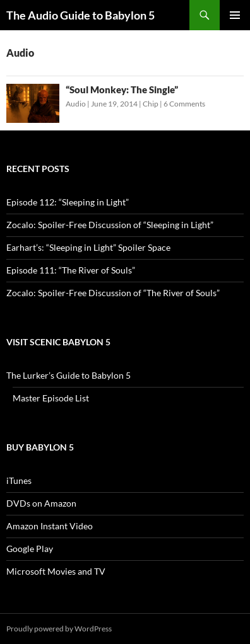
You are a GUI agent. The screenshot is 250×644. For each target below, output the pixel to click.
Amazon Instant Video (50, 526)
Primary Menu (235, 15)
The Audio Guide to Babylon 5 (80, 15)
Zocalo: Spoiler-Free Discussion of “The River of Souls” (113, 293)
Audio (76, 104)
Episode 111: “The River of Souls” (71, 270)
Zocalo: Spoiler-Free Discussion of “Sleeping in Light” (110, 225)
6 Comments (184, 104)
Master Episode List (51, 398)
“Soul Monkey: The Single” (122, 89)
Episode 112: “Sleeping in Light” (68, 202)
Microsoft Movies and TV (56, 571)
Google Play (30, 549)
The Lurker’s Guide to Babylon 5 (68, 375)
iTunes (19, 480)
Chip (151, 104)
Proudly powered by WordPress (59, 629)
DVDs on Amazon (41, 503)
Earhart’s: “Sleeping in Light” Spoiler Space (88, 247)
